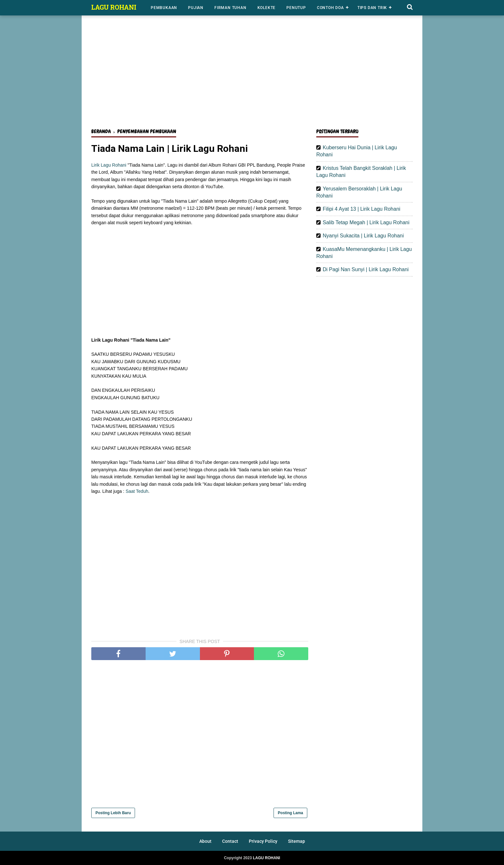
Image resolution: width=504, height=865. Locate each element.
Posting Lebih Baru (113, 813)
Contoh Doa (330, 8)
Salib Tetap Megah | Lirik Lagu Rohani (366, 222)
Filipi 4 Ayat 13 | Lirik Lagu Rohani (361, 209)
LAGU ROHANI (114, 7)
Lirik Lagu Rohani (109, 165)
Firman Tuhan (230, 8)
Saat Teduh (137, 491)
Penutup (296, 8)
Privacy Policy (263, 841)
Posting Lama (290, 813)
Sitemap (297, 841)
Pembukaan (164, 8)
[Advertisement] (252, 73)
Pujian (196, 8)
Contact (230, 841)
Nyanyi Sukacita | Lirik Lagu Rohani (363, 236)
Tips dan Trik (372, 8)
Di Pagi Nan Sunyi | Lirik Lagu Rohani (366, 269)
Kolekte (267, 8)
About (205, 841)
